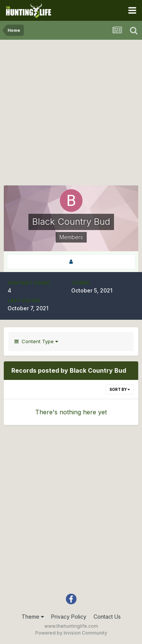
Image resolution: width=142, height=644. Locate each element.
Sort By (120, 389)
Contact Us (107, 617)
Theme (33, 617)
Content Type (36, 341)
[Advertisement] (71, 114)
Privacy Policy (69, 617)
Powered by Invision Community (71, 633)
